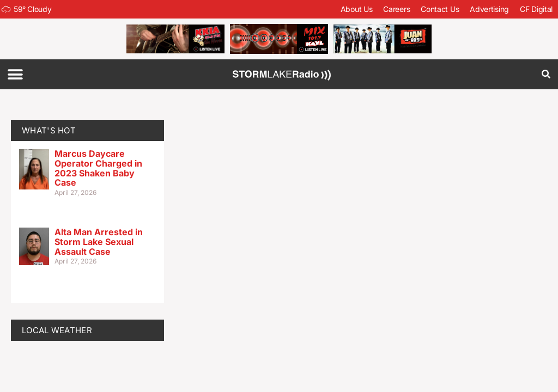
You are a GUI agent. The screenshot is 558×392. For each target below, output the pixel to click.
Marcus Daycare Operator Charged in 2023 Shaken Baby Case (98, 168)
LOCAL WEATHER (57, 330)
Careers (396, 9)
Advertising (489, 9)
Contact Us (440, 9)
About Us (357, 9)
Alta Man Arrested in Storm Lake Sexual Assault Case (99, 241)
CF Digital (536, 9)
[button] (15, 74)
